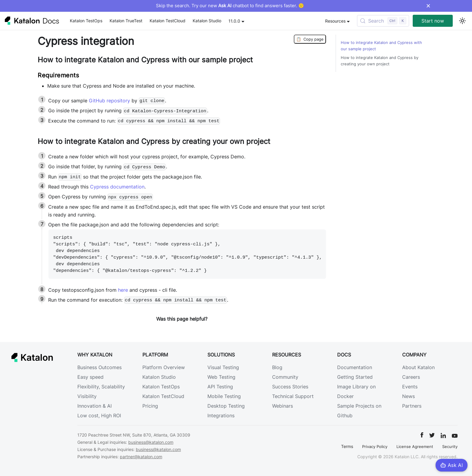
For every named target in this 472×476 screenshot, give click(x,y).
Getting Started (355, 377)
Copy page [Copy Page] (310, 39)
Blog (277, 367)
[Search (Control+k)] (383, 21)
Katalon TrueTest (126, 21)
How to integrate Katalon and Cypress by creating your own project (380, 61)
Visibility (87, 396)
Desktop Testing (226, 406)
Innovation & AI (95, 406)
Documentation (355, 367)
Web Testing (221, 377)
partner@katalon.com (141, 457)
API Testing (220, 387)
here (123, 290)
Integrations (221, 415)
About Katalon (418, 367)
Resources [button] (335, 21)
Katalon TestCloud (168, 21)
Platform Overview (164, 367)
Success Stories (290, 387)
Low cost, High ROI (99, 415)
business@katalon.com (151, 442)
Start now (433, 21)
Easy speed (90, 377)
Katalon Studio (207, 21)
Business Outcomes (99, 367)
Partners (412, 406)
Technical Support (293, 396)
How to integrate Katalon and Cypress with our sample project (381, 46)
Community (285, 377)
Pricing (150, 406)
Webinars (283, 406)
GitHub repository (109, 101)
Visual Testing (223, 367)
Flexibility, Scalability (101, 387)
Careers (411, 377)
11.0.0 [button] (234, 21)
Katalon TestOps (86, 21)
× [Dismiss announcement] (428, 6)
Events (410, 387)
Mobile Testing (224, 396)
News (408, 396)
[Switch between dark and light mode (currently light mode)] (462, 21)
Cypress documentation (117, 187)
